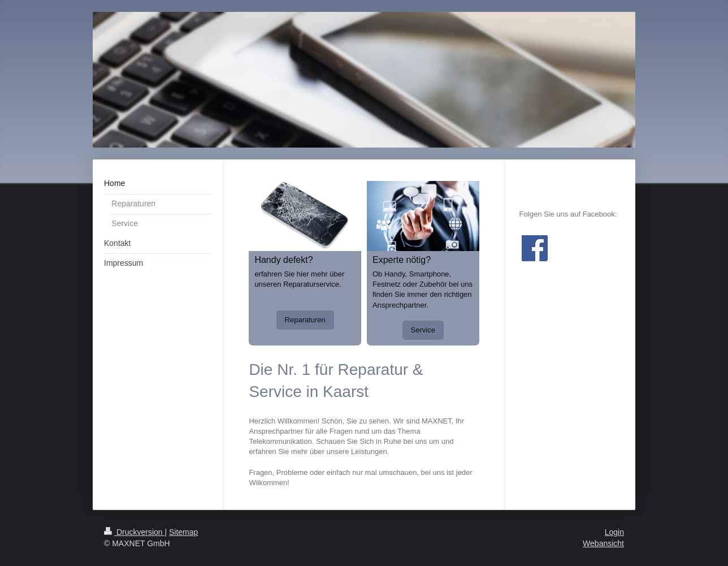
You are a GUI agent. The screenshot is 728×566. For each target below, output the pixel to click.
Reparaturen (305, 320)
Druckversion (134, 532)
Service (423, 330)
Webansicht (603, 543)
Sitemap (183, 532)
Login (614, 532)
